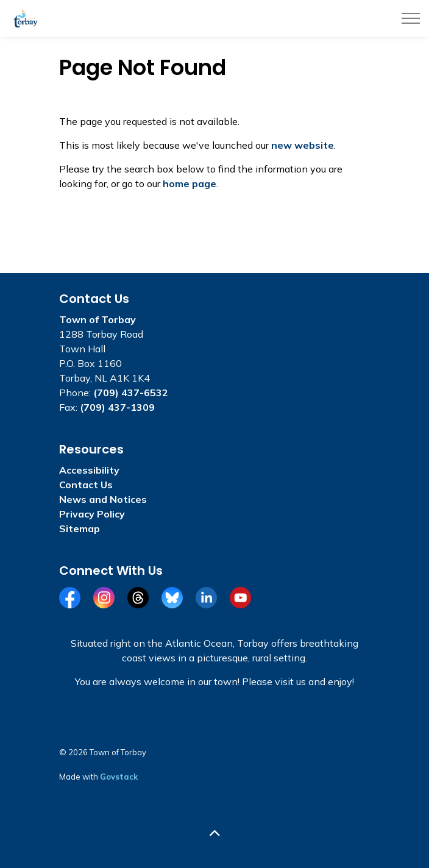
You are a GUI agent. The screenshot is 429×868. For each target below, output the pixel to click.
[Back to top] (214, 833)
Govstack (119, 777)
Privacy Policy (92, 514)
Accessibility (89, 470)
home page (190, 183)
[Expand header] (411, 18)
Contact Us (86, 485)
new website (303, 145)
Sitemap (80, 528)
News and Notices (103, 499)
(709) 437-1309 (117, 407)
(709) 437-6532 (131, 393)
